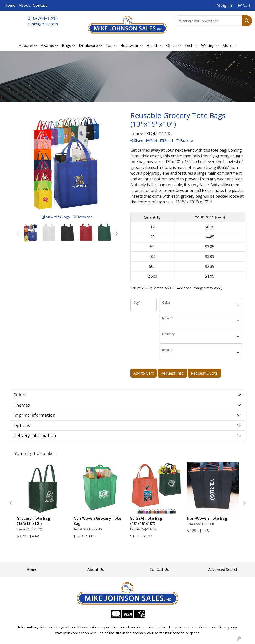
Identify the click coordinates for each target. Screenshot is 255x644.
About (24, 5)
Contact (40, 5)
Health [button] (152, 46)
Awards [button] (47, 46)
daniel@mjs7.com (43, 24)
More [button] (227, 46)
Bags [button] (67, 46)
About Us (96, 570)
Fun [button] (109, 46)
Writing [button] (208, 46)
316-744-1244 (43, 18)
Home (10, 5)
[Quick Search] (208, 21)
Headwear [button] (129, 46)
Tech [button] (189, 46)
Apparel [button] (26, 46)
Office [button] (171, 46)
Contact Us (159, 570)
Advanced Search (223, 570)
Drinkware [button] (88, 46)
